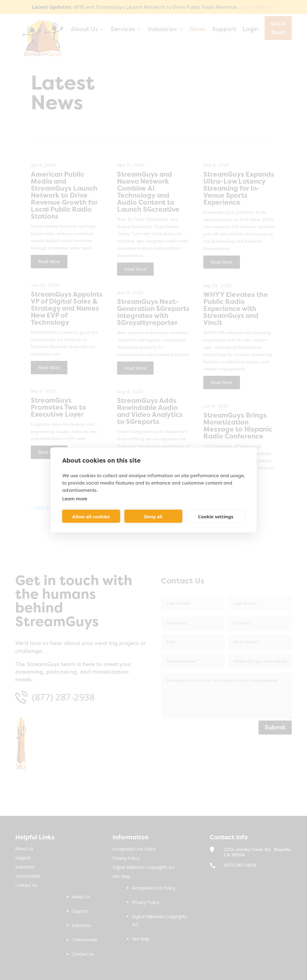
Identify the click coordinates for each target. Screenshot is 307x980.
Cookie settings (216, 516)
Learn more (75, 499)
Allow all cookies (91, 516)
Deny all (153, 516)
